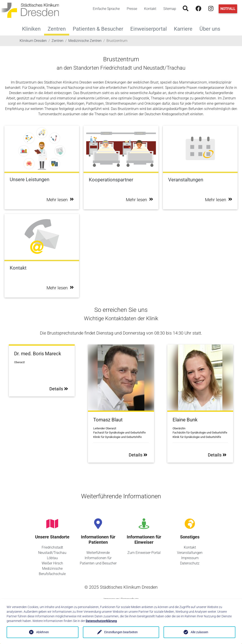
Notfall (228, 9)
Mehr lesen (60, 200)
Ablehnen (43, 632)
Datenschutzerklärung (101, 621)
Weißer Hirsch (52, 563)
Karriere (185, 28)
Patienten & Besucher (100, 28)
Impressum (190, 558)
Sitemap (170, 9)
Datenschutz (190, 563)
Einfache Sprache (106, 9)
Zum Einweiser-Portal (144, 553)
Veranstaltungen (190, 553)
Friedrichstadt (52, 547)
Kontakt (150, 9)
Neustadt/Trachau (52, 553)
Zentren (57, 29)
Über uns (212, 28)
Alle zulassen (199, 632)
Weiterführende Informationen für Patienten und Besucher (98, 558)
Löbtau (52, 558)
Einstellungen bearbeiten (121, 632)
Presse (132, 9)
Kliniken (33, 28)
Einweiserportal (150, 28)
